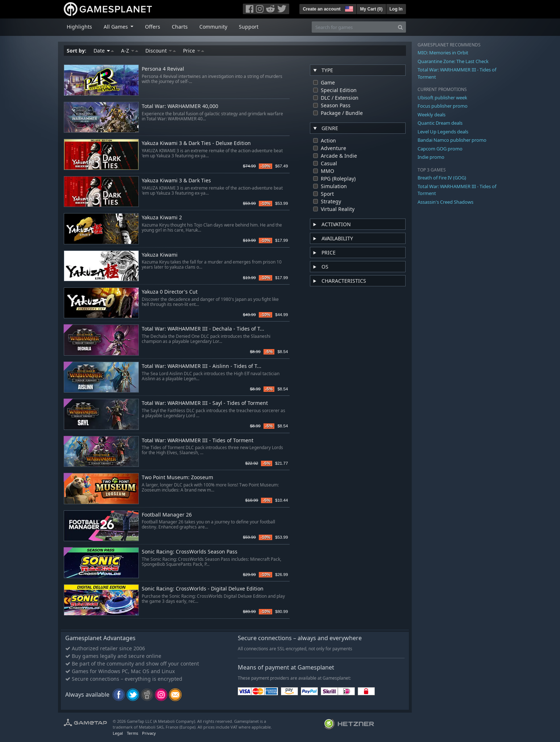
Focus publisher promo (443, 106)
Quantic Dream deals (440, 123)
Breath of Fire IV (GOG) (442, 178)
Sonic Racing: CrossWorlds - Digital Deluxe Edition (203, 589)
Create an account (322, 9)
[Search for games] (353, 27)
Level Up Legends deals (443, 132)
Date (104, 51)
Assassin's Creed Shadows (445, 202)
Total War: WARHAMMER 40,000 (180, 106)
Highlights (79, 27)
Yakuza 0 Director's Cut (170, 292)
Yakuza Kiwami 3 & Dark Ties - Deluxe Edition (196, 143)
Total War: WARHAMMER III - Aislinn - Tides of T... (202, 366)
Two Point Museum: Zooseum (177, 478)
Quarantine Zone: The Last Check (453, 61)
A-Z (130, 51)
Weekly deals (432, 115)
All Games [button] (117, 27)
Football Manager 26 (167, 515)
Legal (118, 733)
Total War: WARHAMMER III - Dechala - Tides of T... (203, 329)
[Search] (400, 27)
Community (213, 27)
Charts (180, 27)
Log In (396, 9)
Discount (161, 51)
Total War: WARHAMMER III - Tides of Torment (198, 441)
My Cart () (371, 9)
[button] (348, 8)
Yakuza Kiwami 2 (162, 218)
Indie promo (431, 157)
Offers (153, 27)
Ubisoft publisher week (442, 98)
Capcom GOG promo (440, 149)
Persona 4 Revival (163, 69)
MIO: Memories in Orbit (443, 53)
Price (194, 51)
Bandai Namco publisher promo (452, 140)
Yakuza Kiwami (160, 255)
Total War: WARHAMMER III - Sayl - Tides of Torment (205, 403)
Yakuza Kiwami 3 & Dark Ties (176, 181)
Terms (132, 733)
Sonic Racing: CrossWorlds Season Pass (190, 552)
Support (249, 27)
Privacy (149, 733)
